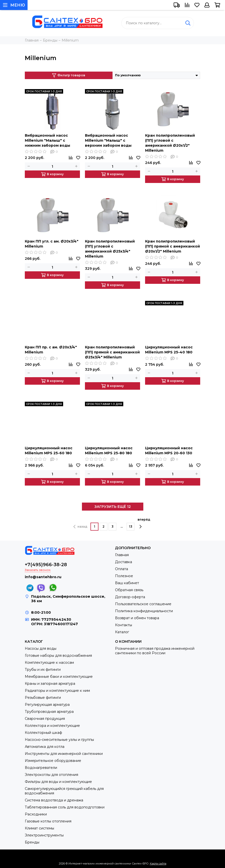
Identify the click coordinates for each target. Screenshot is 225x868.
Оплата (122, 569)
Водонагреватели (41, 768)
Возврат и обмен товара (137, 618)
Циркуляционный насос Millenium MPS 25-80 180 (109, 451)
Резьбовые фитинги (43, 698)
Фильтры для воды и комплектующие (58, 782)
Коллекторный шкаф (43, 733)
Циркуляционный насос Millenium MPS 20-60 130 (169, 451)
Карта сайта (158, 863)
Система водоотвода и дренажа (54, 800)
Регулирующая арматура (47, 705)
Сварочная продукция (45, 719)
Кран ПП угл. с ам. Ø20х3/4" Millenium (52, 244)
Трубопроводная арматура (49, 712)
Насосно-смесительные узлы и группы (59, 740)
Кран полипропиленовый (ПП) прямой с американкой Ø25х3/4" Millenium (112, 352)
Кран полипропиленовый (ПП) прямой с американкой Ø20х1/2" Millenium (173, 246)
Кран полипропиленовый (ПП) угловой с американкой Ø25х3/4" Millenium (110, 249)
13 (131, 526)
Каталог (122, 632)
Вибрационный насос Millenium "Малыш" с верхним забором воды (108, 140)
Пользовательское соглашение (143, 604)
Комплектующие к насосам (49, 663)
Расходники (36, 814)
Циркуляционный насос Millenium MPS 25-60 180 (49, 451)
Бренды (32, 842)
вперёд (144, 523)
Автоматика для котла (45, 747)
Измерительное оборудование (53, 761)
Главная (122, 555)
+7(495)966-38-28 (46, 565)
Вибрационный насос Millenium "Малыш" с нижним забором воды (47, 140)
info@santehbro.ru (43, 577)
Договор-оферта (130, 597)
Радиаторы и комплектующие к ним (57, 691)
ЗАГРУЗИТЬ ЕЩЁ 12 (113, 507)
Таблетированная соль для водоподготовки (65, 807)
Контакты (124, 625)
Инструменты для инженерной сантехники (64, 754)
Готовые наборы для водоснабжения (58, 656)
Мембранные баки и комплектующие (59, 677)
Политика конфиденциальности (144, 611)
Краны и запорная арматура (50, 684)
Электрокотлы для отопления (51, 775)
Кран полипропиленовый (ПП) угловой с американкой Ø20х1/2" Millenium (170, 143)
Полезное (124, 576)
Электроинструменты (44, 835)
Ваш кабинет (127, 583)
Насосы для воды (41, 648)
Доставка (124, 562)
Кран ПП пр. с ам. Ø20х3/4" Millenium (51, 350)
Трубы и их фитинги (43, 670)
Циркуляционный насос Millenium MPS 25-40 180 (169, 350)
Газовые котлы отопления (48, 821)
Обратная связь (129, 590)
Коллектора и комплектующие (52, 726)
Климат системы (39, 828)
